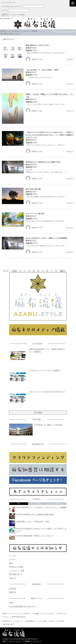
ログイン (6, 617)
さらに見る (38, 412)
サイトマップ (37, 641)
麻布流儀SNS (30, 621)
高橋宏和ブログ (31, 50)
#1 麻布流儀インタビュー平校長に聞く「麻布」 (33, 522)
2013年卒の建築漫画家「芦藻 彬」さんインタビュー (35, 536)
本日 (19, 504)
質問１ (12, 603)
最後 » (63, 271)
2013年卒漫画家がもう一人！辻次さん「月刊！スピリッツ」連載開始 (41, 507)
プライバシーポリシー (15, 641)
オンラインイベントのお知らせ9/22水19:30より (47, 392)
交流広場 (12, 589)
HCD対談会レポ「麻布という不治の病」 (49, 425)
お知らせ (12, 578)
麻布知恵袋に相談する (19, 617)
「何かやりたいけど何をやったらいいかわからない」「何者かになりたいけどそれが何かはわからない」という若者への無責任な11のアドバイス (49, 135)
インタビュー (19, 621)
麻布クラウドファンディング (12, 614)
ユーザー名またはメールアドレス (12, 6)
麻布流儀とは (7, 621)
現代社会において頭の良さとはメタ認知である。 (44, 162)
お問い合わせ (62, 614)
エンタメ (12, 559)
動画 (11, 563)
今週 (38, 504)
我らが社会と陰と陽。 (34, 189)
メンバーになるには (48, 614)
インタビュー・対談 (17, 571)
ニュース (29, 170)
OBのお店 (61, 621)
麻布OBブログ (31, 48)
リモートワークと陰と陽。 (36, 213)
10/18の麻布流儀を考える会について (23, 606)
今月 (57, 504)
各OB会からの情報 (16, 567)
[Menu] (73, 3)
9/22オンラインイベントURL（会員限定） (45, 370)
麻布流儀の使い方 (16, 574)
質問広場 (12, 592)
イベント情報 (42, 621)
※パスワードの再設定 (18, 15)
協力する (27, 614)
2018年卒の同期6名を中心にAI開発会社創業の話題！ (35, 514)
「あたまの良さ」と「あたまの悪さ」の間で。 (43, 70)
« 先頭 (14, 271)
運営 (4, 641)
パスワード (5, 11)
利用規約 (28, 641)
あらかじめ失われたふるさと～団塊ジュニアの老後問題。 (47, 238)
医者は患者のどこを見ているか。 (38, 45)
